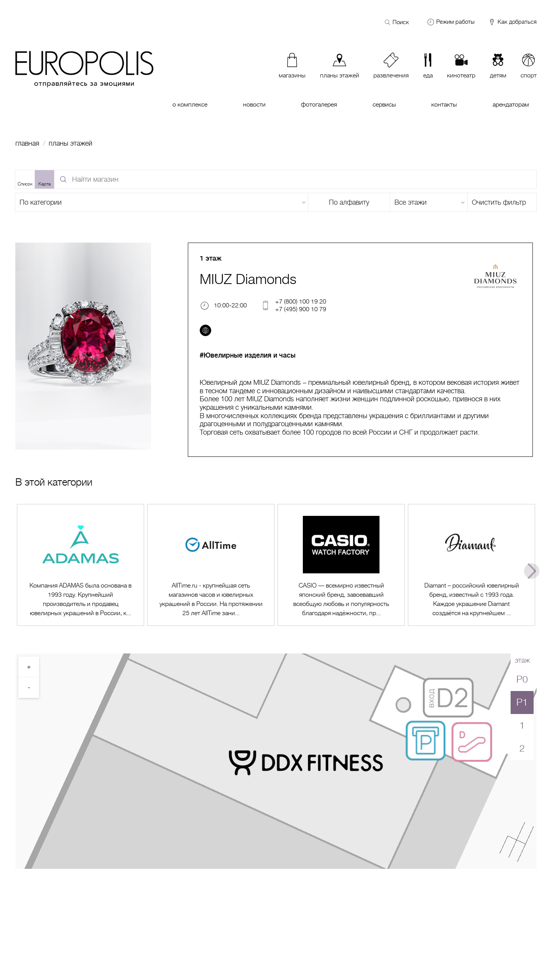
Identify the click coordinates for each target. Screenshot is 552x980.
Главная (27, 143)
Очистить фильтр (499, 202)
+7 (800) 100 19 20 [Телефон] (301, 301)
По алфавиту (349, 202)
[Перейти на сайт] (205, 330)
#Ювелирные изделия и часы (248, 355)
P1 (522, 702)
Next (532, 571)
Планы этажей (71, 143)
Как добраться (512, 22)
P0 (522, 679)
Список (25, 184)
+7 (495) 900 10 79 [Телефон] (301, 309)
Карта (44, 184)
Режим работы (455, 22)
